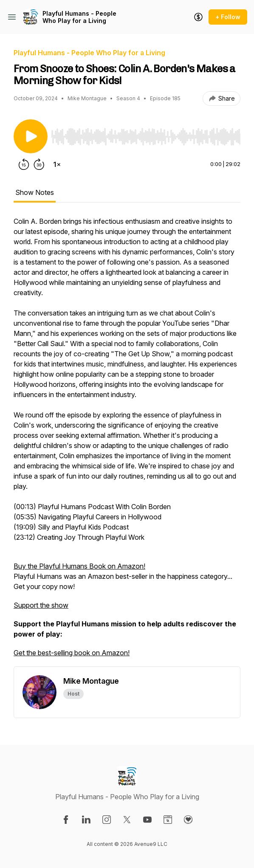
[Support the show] (198, 17)
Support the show (41, 605)
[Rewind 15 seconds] (24, 164)
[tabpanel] (127, 441)
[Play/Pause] (31, 136)
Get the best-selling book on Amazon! (72, 653)
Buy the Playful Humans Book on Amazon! (79, 566)
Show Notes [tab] (35, 192)
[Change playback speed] (57, 164)
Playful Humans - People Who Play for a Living (79, 17)
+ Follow (228, 17)
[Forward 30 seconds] (39, 164)
